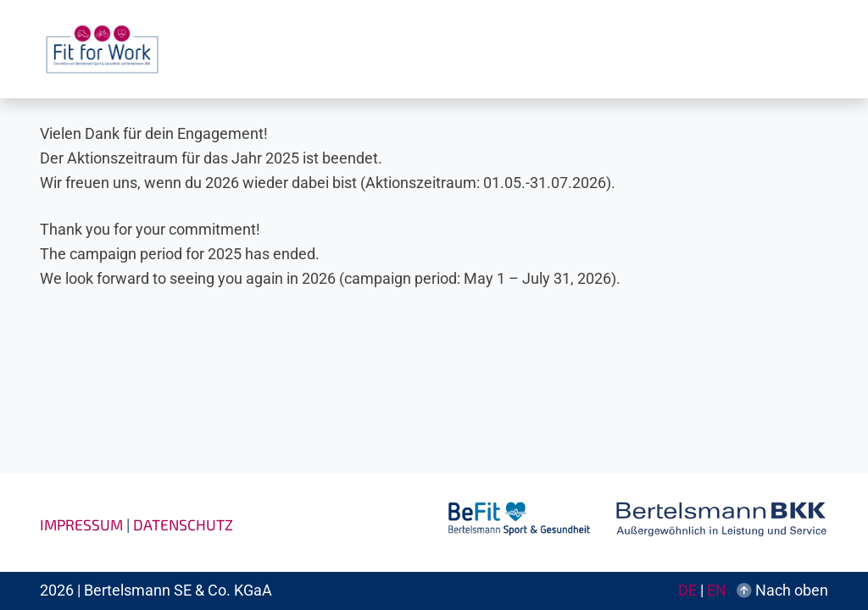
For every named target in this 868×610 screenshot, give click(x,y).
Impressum (81, 524)
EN (717, 591)
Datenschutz (183, 524)
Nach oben (782, 591)
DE (687, 591)
